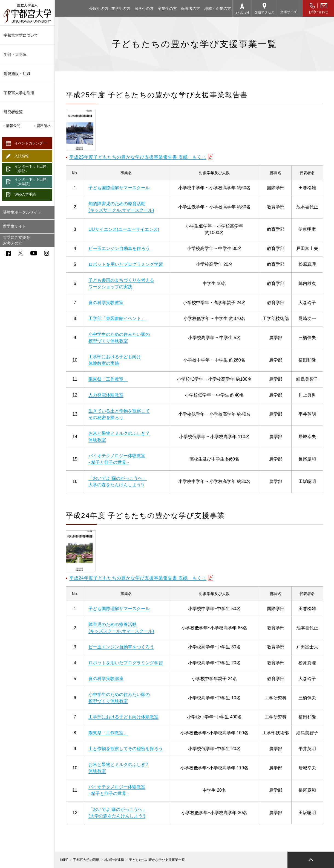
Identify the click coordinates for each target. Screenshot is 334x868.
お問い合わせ (318, 12)
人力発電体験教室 (106, 395)
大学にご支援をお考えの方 (16, 240)
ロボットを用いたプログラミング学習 (126, 264)
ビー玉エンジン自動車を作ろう (119, 248)
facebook (8, 253)
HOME (64, 860)
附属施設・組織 (27, 74)
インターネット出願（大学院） (31, 182)
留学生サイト (15, 226)
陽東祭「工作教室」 (108, 379)
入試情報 (22, 156)
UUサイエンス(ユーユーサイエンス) (124, 229)
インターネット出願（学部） (31, 169)
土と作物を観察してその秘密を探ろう (126, 749)
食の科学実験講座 (106, 679)
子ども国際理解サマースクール (119, 188)
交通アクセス (264, 12)
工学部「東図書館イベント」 (117, 318)
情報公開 (13, 126)
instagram (47, 253)
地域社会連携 (114, 860)
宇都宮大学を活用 (27, 93)
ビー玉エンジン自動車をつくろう (121, 647)
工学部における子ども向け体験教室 (123, 717)
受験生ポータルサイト (22, 212)
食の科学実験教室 (106, 303)
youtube (34, 253)
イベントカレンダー (31, 143)
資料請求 (44, 126)
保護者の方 (191, 8)
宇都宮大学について (27, 35)
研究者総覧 (13, 112)
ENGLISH (242, 12)
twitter (21, 253)
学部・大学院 (27, 54)
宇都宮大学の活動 (86, 860)
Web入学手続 (25, 194)
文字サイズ (289, 12)
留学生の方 (144, 8)
